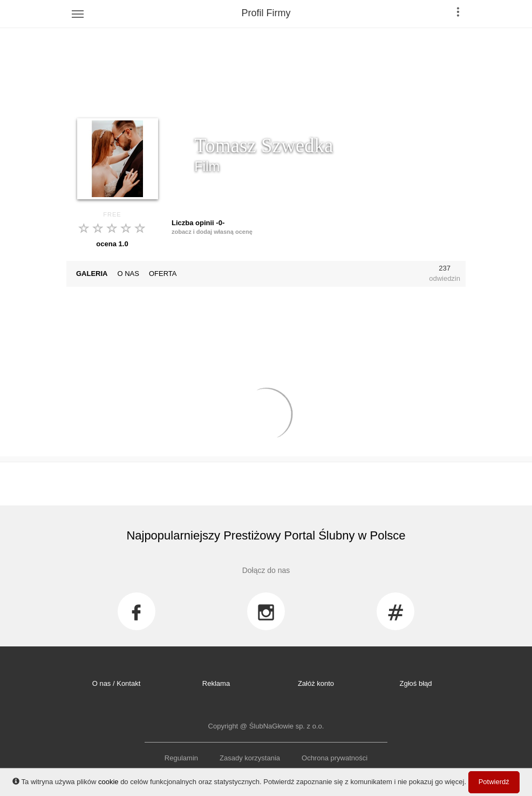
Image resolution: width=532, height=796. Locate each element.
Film (207, 166)
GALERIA (92, 274)
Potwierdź (494, 782)
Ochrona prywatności (335, 758)
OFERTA (163, 274)
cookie (108, 782)
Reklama (216, 683)
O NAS (128, 274)
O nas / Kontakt (117, 683)
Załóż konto (316, 683)
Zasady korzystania (250, 758)
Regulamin (181, 758)
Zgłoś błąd (416, 683)
